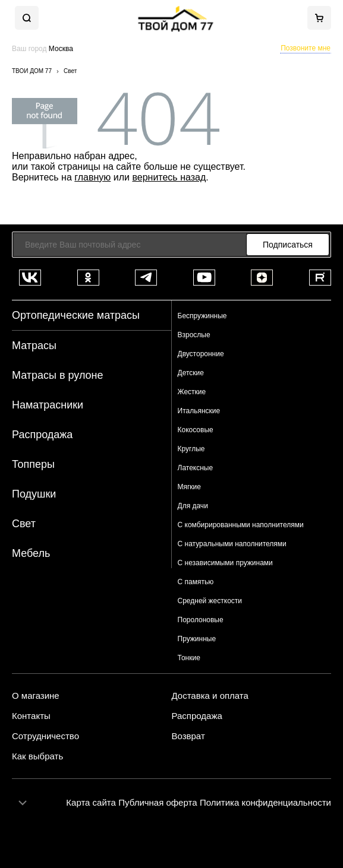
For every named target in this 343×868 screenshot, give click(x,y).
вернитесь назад (169, 177)
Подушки (34, 494)
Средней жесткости (210, 601)
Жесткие (192, 392)
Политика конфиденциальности (265, 802)
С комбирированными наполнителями (241, 525)
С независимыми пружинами (225, 563)
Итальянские (199, 411)
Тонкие (189, 658)
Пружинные (197, 639)
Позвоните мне (306, 48)
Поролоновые (201, 620)
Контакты (31, 716)
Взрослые (194, 335)
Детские (191, 373)
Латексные (196, 468)
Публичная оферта (158, 802)
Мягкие (190, 487)
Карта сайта (91, 802)
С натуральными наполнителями (232, 544)
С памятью (196, 582)
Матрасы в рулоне (58, 375)
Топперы (33, 464)
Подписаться (288, 245)
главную (92, 177)
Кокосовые (196, 430)
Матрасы (34, 346)
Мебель (31, 553)
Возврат (188, 736)
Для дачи (193, 506)
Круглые (191, 449)
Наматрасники (48, 405)
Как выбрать (37, 756)
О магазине (36, 696)
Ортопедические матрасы (76, 315)
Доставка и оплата (210, 696)
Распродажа (42, 435)
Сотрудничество (45, 736)
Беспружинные (202, 316)
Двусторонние (201, 354)
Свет (24, 524)
